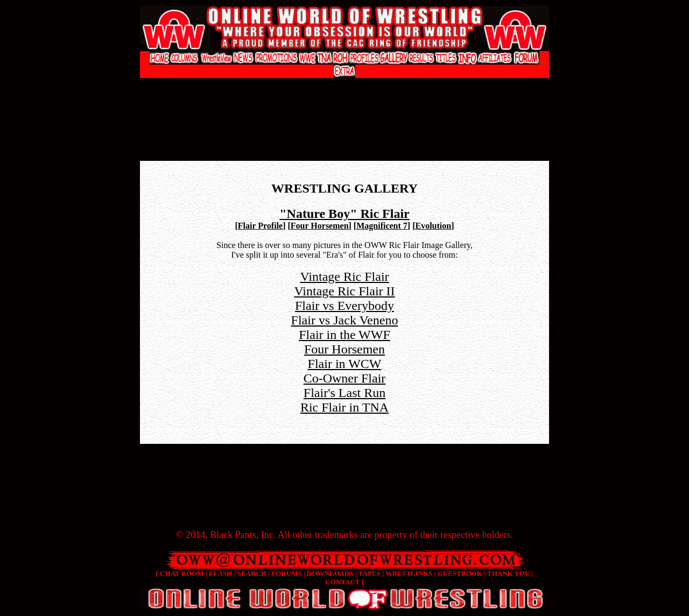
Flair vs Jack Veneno (345, 320)
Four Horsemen (320, 226)
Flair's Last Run (344, 393)
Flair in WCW (345, 364)
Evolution (434, 226)
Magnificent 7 (382, 226)
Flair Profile (260, 226)
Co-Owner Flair (345, 378)
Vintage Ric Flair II (344, 291)
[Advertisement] (344, 89)
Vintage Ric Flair (344, 277)
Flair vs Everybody (344, 306)
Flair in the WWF (344, 335)
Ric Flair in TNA (344, 407)
